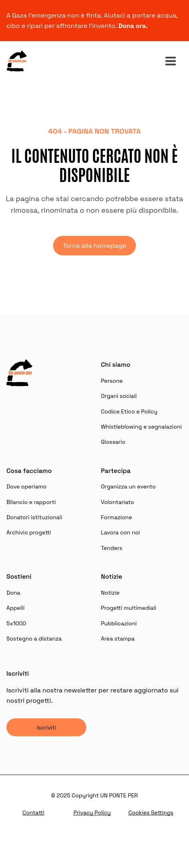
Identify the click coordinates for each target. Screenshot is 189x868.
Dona (13, 593)
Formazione (117, 517)
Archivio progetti (29, 532)
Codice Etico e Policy (129, 411)
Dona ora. (134, 26)
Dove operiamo (26, 486)
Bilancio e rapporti (31, 502)
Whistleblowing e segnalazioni (141, 427)
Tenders (112, 548)
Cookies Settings (151, 813)
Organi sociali (119, 396)
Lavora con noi (121, 532)
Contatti (33, 813)
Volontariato (118, 502)
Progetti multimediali (129, 608)
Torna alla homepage (94, 246)
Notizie (110, 593)
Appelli (15, 608)
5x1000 (16, 623)
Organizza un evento (128, 486)
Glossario (113, 442)
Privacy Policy (92, 813)
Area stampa (118, 639)
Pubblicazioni (119, 623)
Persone (112, 381)
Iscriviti (47, 728)
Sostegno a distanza (34, 639)
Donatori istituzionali (34, 517)
